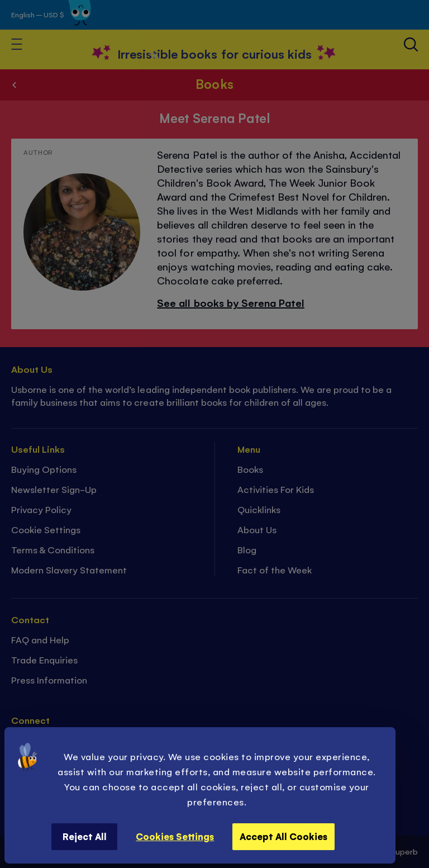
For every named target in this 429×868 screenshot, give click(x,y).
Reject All (85, 836)
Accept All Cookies (283, 836)
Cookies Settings (175, 836)
